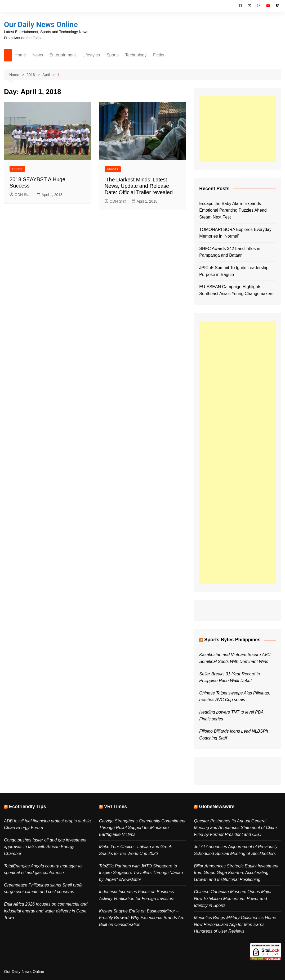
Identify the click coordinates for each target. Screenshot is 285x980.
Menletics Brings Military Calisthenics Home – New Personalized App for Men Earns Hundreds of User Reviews (237, 924)
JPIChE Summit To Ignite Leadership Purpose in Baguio (234, 271)
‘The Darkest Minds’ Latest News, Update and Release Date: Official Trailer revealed (139, 186)
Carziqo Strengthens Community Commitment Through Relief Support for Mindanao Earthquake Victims (142, 828)
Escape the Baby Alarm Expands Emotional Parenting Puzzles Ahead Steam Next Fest (233, 210)
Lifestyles (91, 55)
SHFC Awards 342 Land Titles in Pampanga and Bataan (230, 252)
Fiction (159, 55)
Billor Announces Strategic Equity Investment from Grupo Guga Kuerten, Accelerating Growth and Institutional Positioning (236, 873)
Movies (113, 169)
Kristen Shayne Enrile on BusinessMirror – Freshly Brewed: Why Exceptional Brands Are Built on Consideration (142, 918)
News (38, 55)
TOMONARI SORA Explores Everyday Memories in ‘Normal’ (235, 233)
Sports (113, 55)
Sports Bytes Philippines (232, 640)
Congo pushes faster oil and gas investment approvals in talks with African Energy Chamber (45, 847)
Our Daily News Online (41, 24)
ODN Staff (21, 195)
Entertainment (63, 55)
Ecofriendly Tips (28, 807)
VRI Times (116, 807)
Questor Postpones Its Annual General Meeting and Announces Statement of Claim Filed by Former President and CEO (235, 828)
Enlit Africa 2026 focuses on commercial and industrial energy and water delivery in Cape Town (46, 911)
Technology (136, 55)
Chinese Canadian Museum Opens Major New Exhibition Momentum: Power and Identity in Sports (233, 898)
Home (20, 55)
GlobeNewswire (217, 807)
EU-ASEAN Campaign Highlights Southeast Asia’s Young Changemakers (236, 290)
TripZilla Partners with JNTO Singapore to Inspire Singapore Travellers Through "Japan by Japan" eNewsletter (141, 873)
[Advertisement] (237, 129)
